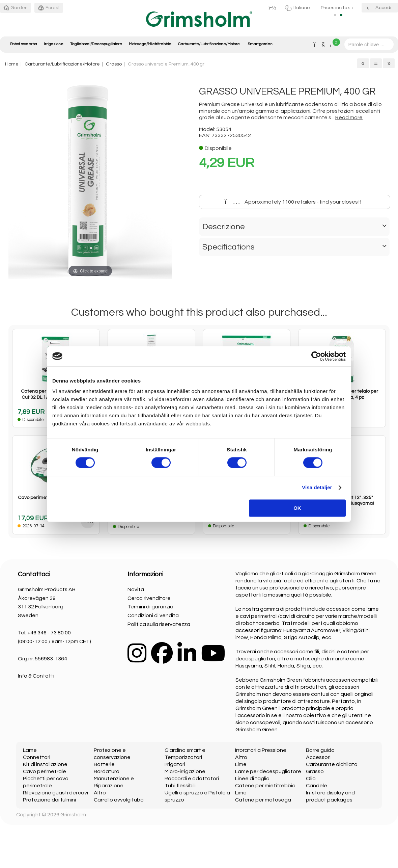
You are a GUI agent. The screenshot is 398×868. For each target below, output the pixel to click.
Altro (100, 793)
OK (297, 508)
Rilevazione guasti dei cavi (55, 793)
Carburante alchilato (332, 764)
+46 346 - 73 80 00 (49, 633)
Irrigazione (54, 44)
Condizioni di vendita (153, 615)
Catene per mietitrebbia (265, 786)
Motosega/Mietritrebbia (150, 44)
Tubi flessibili (180, 786)
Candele (317, 786)
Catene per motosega (263, 800)
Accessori (318, 757)
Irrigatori (175, 764)
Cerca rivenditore (149, 598)
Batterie (104, 764)
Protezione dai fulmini (49, 800)
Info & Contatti (36, 676)
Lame (30, 750)
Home (12, 64)
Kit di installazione (45, 764)
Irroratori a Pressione (261, 750)
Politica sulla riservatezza (159, 624)
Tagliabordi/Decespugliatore (96, 44)
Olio (311, 779)
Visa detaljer (317, 488)
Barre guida (320, 750)
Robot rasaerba (24, 44)
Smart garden (260, 44)
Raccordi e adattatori (192, 779)
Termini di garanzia (150, 607)
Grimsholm (73, 815)
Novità (136, 589)
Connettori (37, 757)
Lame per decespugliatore (268, 771)
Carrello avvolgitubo (119, 800)
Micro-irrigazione (185, 771)
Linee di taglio (252, 779)
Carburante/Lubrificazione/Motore (209, 44)
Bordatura (107, 771)
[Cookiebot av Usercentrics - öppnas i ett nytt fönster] (316, 356)
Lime (241, 764)
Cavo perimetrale (45, 771)
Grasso (114, 64)
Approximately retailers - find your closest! (293, 202)
